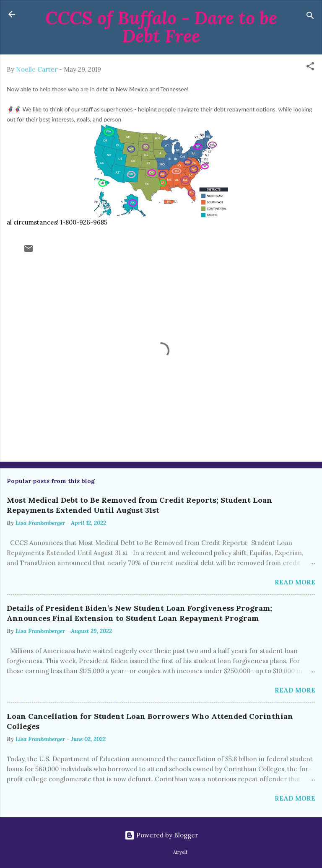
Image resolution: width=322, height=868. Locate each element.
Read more (295, 582)
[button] (310, 68)
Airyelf (180, 852)
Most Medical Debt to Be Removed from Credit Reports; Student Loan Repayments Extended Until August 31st (139, 505)
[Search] (310, 17)
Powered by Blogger (161, 835)
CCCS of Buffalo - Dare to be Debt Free (161, 27)
